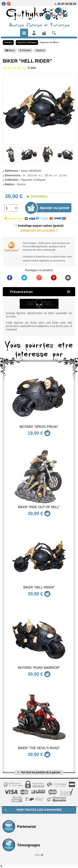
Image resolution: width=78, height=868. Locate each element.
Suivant (40, 50)
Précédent (25, 50)
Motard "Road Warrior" (39, 668)
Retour (10, 50)
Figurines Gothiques (27, 42)
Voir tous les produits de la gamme (39, 772)
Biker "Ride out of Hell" (39, 507)
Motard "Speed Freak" (39, 427)
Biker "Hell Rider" (39, 587)
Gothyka (8, 42)
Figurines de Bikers (49, 42)
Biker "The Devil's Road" (39, 748)
